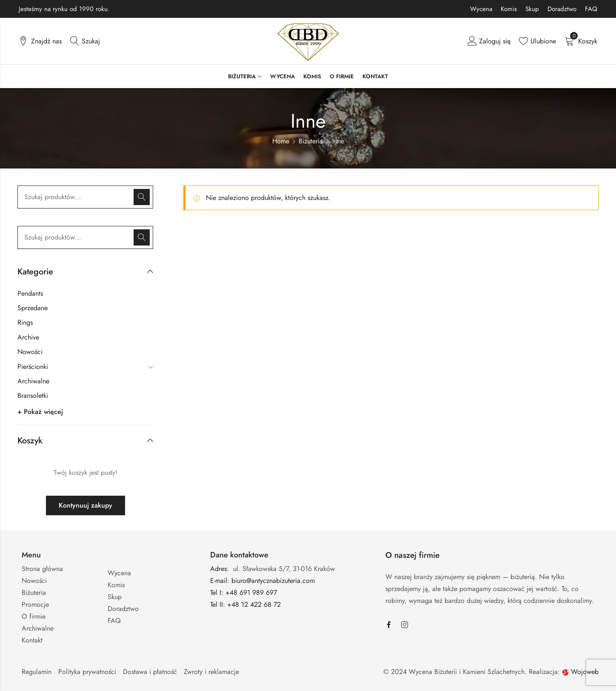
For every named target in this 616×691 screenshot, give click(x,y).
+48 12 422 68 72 (255, 604)
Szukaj (142, 197)
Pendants (30, 293)
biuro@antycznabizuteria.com (273, 581)
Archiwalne (33, 381)
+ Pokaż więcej (40, 412)
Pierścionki (33, 367)
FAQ (591, 9)
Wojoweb (580, 672)
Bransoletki (33, 395)
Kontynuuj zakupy (86, 505)
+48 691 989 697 (251, 592)
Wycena (481, 9)
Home (281, 141)
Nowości (30, 352)
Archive (28, 337)
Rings (25, 322)
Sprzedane (33, 308)
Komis (509, 9)
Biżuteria (311, 141)
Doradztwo (562, 9)
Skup (532, 9)
